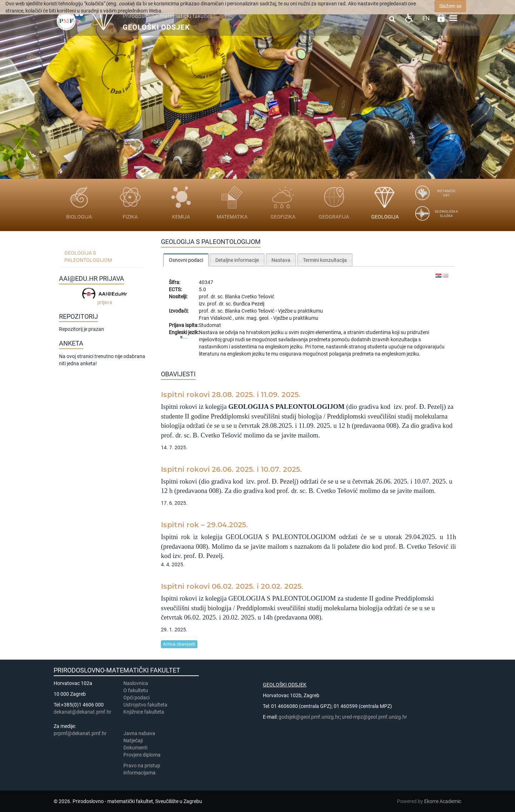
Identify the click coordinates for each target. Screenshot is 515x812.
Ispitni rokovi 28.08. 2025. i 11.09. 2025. (231, 395)
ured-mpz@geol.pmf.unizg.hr (374, 717)
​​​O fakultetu (136, 690)
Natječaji (133, 740)
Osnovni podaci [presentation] (186, 260)
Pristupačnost (409, 18)
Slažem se (450, 6)
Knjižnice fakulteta (144, 712)
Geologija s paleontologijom (88, 256)
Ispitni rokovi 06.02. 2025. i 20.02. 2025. (232, 586)
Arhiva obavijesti (179, 644)
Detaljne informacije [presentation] (237, 260)
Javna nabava (139, 733)
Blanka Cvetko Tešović (250, 297)
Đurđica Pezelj (249, 304)
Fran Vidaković (216, 318)
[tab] (186, 260)
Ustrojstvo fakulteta (145, 705)
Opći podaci (136, 698)
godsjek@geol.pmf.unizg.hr (309, 717)
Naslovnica (136, 683)
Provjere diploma (142, 755)
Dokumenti (135, 748)
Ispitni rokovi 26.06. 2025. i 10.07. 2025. (231, 469)
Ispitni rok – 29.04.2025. (204, 525)
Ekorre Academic (443, 801)
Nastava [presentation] (281, 260)
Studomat (210, 325)
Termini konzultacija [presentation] (325, 260)
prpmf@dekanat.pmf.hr (80, 733)
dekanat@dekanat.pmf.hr (82, 712)
